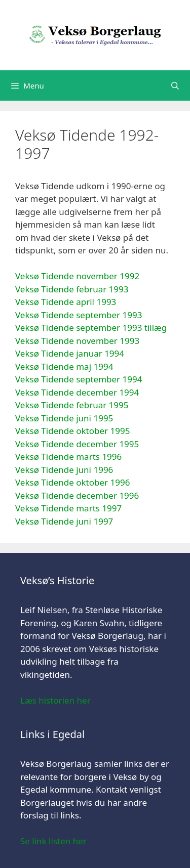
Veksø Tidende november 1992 (77, 276)
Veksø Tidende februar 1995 (72, 405)
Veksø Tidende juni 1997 (64, 521)
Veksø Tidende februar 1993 (72, 289)
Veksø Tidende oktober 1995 (72, 431)
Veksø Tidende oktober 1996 (72, 482)
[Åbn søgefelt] (175, 85)
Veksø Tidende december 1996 (77, 495)
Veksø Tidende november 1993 (77, 341)
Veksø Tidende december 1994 (77, 392)
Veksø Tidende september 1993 (79, 315)
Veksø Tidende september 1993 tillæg (91, 328)
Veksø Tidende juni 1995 (64, 418)
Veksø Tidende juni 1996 (64, 470)
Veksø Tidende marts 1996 (68, 457)
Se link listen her (53, 841)
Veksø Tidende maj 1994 (64, 366)
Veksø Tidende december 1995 (77, 444)
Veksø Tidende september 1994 (79, 379)
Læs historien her (55, 700)
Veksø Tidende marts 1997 (68, 508)
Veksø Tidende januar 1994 (70, 353)
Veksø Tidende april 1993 (66, 302)
